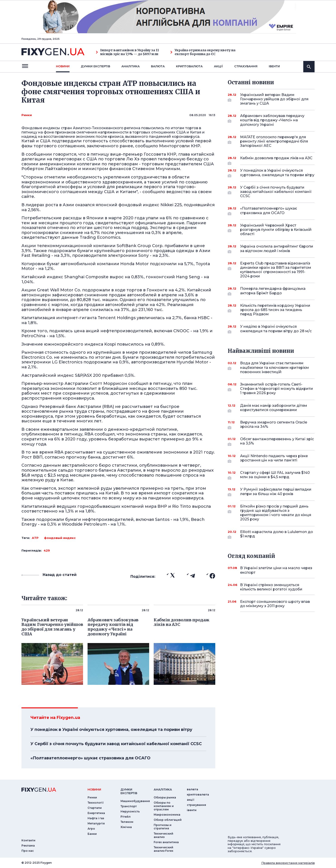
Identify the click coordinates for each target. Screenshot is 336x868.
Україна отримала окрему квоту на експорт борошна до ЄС (203, 52)
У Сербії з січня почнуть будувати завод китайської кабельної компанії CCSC (116, 744)
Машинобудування (135, 801)
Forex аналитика (166, 842)
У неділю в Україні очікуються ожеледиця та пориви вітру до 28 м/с (276, 329)
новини (63, 66)
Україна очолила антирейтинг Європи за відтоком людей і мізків (277, 249)
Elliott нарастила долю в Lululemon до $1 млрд (277, 534)
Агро (91, 829)
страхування (246, 66)
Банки (92, 834)
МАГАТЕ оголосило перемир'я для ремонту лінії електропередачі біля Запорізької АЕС (274, 141)
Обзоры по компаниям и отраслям (164, 806)
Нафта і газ (96, 818)
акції (218, 66)
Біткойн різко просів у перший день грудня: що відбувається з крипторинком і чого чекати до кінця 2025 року (276, 513)
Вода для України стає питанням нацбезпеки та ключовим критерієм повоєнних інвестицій (275, 367)
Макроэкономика (167, 815)
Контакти (28, 840)
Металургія (96, 823)
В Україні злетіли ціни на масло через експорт (276, 570)
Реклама (28, 846)
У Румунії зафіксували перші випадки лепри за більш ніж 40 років (276, 492)
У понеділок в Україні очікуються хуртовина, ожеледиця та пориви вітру (111, 730)
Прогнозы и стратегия (163, 827)
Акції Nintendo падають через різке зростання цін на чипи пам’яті (274, 458)
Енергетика (96, 813)
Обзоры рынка (165, 797)
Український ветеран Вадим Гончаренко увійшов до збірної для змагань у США (274, 99)
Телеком (127, 822)
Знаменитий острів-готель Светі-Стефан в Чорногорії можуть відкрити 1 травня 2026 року (277, 389)
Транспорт (129, 806)
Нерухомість (130, 811)
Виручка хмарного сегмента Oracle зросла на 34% (274, 425)
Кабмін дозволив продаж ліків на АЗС (276, 160)
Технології (96, 803)
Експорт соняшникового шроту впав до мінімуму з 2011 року (275, 604)
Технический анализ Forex (163, 849)
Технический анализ (163, 835)
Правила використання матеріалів (288, 863)
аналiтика (163, 789)
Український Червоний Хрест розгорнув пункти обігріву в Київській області (276, 230)
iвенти (274, 66)
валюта (158, 66)
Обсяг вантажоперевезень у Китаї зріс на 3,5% (277, 441)
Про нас (28, 851)
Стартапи (95, 808)
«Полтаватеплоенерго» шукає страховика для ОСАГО (90, 758)
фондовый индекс (60, 538)
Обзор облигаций (168, 820)
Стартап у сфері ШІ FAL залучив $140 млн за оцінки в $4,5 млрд (275, 475)
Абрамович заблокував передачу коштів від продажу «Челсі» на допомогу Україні (272, 120)
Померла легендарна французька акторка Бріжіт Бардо (273, 291)
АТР (35, 538)
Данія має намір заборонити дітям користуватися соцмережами (274, 408)
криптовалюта (189, 66)
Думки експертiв (95, 66)
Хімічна (126, 827)
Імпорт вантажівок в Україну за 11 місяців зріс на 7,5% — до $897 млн (127, 52)
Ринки (27, 115)
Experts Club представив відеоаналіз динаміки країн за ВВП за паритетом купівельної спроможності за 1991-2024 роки (276, 270)
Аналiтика (131, 66)
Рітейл (126, 817)
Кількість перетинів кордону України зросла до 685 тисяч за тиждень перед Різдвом (275, 310)
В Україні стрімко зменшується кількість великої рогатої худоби (271, 587)
